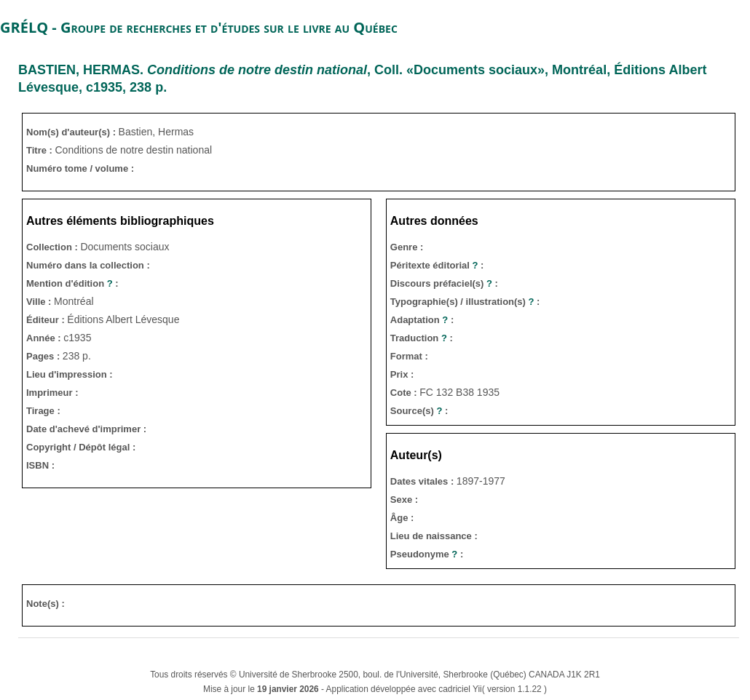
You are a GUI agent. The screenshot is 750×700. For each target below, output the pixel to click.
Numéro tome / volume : (80, 168)
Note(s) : (46, 604)
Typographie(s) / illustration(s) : (465, 302)
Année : (45, 338)
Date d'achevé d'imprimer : (86, 429)
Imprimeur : (52, 393)
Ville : (40, 302)
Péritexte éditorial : (437, 265)
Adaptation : (422, 320)
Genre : (407, 247)
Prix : (402, 374)
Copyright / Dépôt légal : (81, 447)
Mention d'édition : (72, 283)
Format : (409, 356)
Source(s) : (419, 411)
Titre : (41, 150)
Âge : (402, 518)
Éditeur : (47, 320)
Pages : (44, 356)
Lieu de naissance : (434, 536)
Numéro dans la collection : (88, 265)
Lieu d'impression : (70, 374)
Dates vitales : (423, 481)
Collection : (53, 247)
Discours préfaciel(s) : (444, 283)
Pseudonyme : (427, 554)
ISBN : (40, 465)
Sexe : (404, 500)
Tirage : (43, 411)
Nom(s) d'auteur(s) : (72, 132)
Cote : (405, 393)
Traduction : (422, 338)
